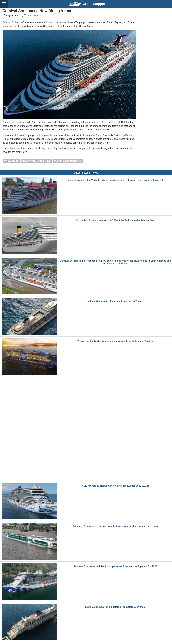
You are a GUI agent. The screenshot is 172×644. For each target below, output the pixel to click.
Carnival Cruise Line (13, 22)
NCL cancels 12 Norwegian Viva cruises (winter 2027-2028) (115, 486)
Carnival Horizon (54, 22)
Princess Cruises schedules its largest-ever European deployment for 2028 (115, 567)
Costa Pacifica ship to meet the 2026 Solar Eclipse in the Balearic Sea (115, 221)
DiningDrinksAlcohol (69, 161)
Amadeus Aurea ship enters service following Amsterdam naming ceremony (115, 526)
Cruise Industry (33, 15)
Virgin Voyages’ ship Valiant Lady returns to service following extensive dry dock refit (115, 180)
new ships (12, 161)
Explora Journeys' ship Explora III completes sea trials (115, 607)
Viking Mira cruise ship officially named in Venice (115, 301)
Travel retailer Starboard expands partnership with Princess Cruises (115, 342)
